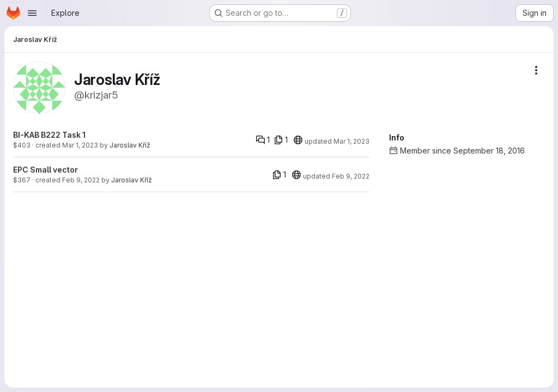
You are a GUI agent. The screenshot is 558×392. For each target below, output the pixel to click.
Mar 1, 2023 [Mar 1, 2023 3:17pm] (80, 145)
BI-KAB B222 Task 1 (49, 135)
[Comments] (263, 140)
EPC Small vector (46, 170)
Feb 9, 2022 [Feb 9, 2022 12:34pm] (81, 180)
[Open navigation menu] (32, 13)
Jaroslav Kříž (130, 145)
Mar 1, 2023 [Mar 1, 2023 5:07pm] (351, 141)
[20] (298, 140)
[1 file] (281, 140)
